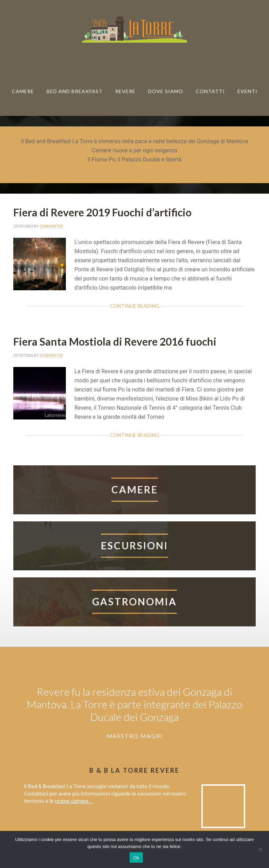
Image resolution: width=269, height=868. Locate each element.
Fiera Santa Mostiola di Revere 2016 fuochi (115, 341)
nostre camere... (74, 801)
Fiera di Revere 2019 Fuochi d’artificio (102, 212)
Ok (136, 858)
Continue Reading (135, 306)
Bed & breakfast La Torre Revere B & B (134, 29)
